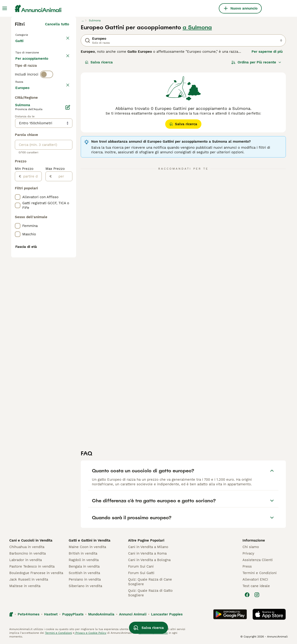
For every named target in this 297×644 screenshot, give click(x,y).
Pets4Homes (29, 614)
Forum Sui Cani (141, 566)
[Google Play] (230, 614)
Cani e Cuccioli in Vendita (31, 540)
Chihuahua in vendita (27, 547)
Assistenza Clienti (258, 560)
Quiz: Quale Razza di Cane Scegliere (150, 582)
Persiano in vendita (85, 579)
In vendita (27, 67)
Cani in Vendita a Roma (147, 553)
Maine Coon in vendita (87, 547)
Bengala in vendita (84, 566)
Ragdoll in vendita (84, 560)
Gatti (20, 46)
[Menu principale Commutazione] (5, 8)
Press (247, 566)
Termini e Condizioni (260, 573)
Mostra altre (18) (55, 212)
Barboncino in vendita (27, 553)
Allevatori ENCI (255, 579)
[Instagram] (257, 595)
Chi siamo (251, 547)
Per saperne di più (267, 52)
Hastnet (51, 614)
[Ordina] (256, 62)
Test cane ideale (256, 586)
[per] (62, 301)
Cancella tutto (57, 24)
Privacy (248, 553)
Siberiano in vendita (85, 586)
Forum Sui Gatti (141, 573)
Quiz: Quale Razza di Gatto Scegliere (150, 593)
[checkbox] (18, 127)
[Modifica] (68, 232)
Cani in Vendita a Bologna (149, 560)
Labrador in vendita (26, 560)
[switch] (47, 96)
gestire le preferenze (153, 633)
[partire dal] (31, 301)
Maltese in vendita (25, 586)
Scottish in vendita (84, 573)
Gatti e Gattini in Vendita (90, 540)
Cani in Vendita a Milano (148, 547)
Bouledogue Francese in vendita (36, 573)
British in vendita (83, 553)
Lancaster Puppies (167, 614)
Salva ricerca (99, 62)
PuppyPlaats (73, 614)
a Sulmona (197, 27)
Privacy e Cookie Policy (90, 633)
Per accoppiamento (36, 78)
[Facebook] (247, 595)
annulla (63, 105)
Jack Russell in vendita (29, 579)
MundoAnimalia (101, 614)
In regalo (54, 67)
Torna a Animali (30, 34)
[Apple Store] (269, 614)
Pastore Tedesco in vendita (32, 566)
